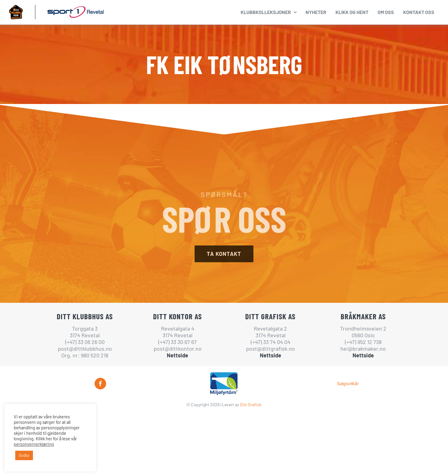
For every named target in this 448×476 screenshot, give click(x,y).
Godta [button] (24, 455)
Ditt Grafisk (251, 404)
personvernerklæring (34, 444)
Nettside (177, 355)
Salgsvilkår (348, 383)
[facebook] (100, 384)
